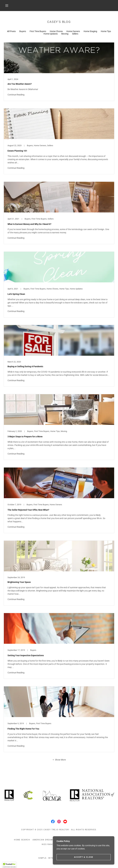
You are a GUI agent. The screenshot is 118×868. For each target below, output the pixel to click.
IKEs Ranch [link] (48, 844)
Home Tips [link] (106, 31)
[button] (7, 6)
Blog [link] (62, 840)
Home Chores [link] (56, 31)
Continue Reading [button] (16, 95)
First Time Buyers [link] (38, 31)
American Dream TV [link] (44, 840)
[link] (59, 72)
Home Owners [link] (73, 31)
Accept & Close (84, 861)
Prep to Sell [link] (75, 840)
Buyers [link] (23, 31)
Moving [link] (65, 34)
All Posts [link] (11, 31)
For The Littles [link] (94, 840)
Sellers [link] (75, 34)
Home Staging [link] (90, 31)
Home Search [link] (22, 840)
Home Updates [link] (51, 34)
